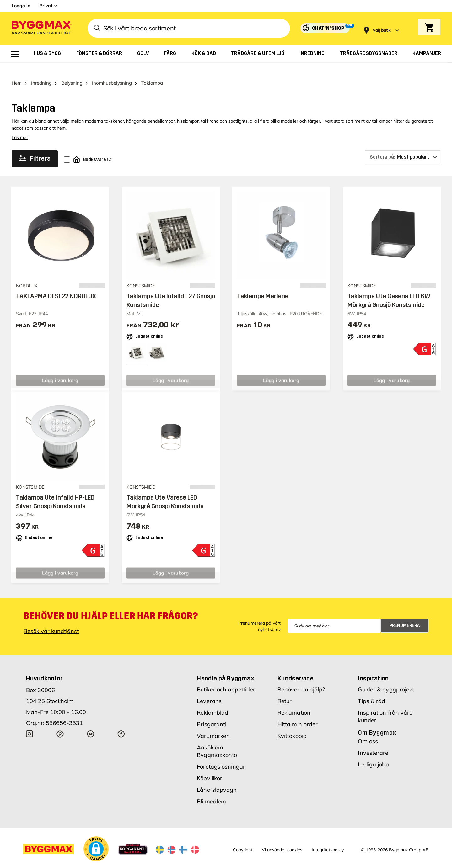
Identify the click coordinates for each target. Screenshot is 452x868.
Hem (17, 71)
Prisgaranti (212, 712)
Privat (46, 6)
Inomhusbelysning (112, 71)
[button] (96, 837)
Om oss (368, 729)
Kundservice (296, 666)
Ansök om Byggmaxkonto (217, 739)
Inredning (41, 71)
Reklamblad (213, 701)
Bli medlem (211, 789)
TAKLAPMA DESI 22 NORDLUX (56, 284)
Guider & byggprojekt (386, 677)
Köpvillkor (210, 766)
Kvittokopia (292, 724)
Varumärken (213, 724)
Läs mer (20, 125)
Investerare (373, 741)
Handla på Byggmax (226, 666)
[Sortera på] (403, 145)
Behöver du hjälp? (301, 677)
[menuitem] (15, 54)
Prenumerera (405, 614)
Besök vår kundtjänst (51, 619)
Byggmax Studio (149, 863)
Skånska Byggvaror (112, 863)
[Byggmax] (41, 28)
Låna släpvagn (217, 778)
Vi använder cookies (282, 838)
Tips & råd (371, 689)
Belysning (72, 71)
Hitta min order (298, 712)
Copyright (243, 838)
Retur (285, 689)
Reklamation (294, 701)
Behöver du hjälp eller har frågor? (111, 604)
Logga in (21, 6)
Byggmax (81, 863)
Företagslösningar (221, 755)
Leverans (209, 689)
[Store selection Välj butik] (382, 30)
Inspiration (373, 666)
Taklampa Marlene (263, 284)
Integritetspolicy (328, 838)
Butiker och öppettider (226, 677)
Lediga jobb (373, 752)
